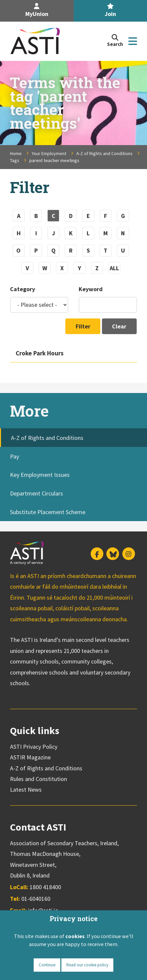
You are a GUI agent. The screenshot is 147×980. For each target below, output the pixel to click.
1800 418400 (45, 887)
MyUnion (37, 10)
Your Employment (49, 153)
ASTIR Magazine (30, 757)
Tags (15, 160)
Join (110, 10)
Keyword (91, 289)
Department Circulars (36, 493)
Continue (47, 965)
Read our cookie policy (87, 965)
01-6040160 (36, 899)
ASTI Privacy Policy (34, 747)
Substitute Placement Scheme (48, 512)
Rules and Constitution (38, 779)
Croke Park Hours (40, 353)
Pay (14, 456)
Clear (119, 326)
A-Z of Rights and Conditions (104, 153)
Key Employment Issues (40, 475)
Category (22, 289)
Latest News (26, 789)
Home (16, 153)
